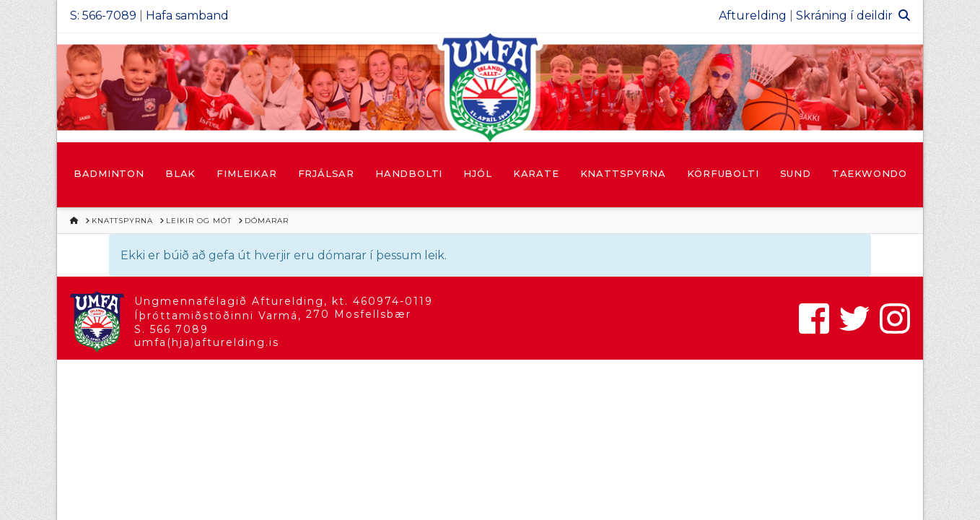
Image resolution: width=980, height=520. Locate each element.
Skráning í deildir (844, 16)
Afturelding (753, 16)
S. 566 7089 (171, 329)
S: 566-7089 (103, 16)
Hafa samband (187, 16)
